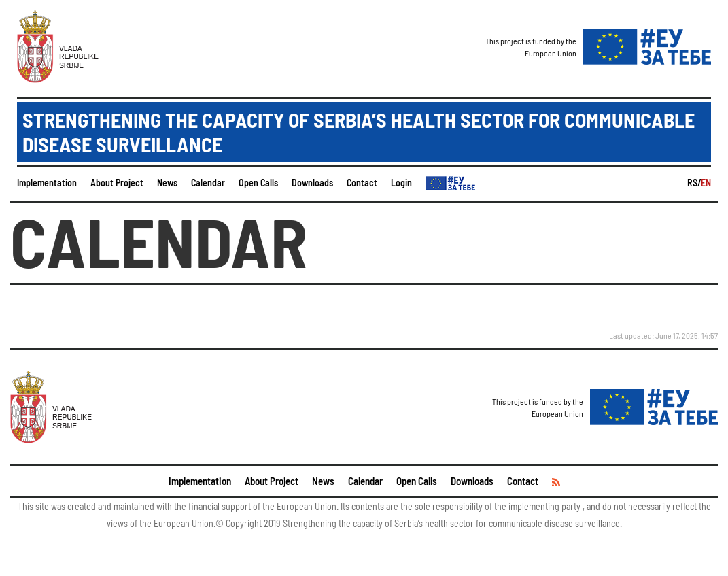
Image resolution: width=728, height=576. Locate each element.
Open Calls (258, 183)
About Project (117, 183)
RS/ (694, 183)
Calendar (208, 183)
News (167, 183)
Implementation (47, 183)
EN (706, 183)
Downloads (312, 183)
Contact (362, 183)
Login (401, 183)
